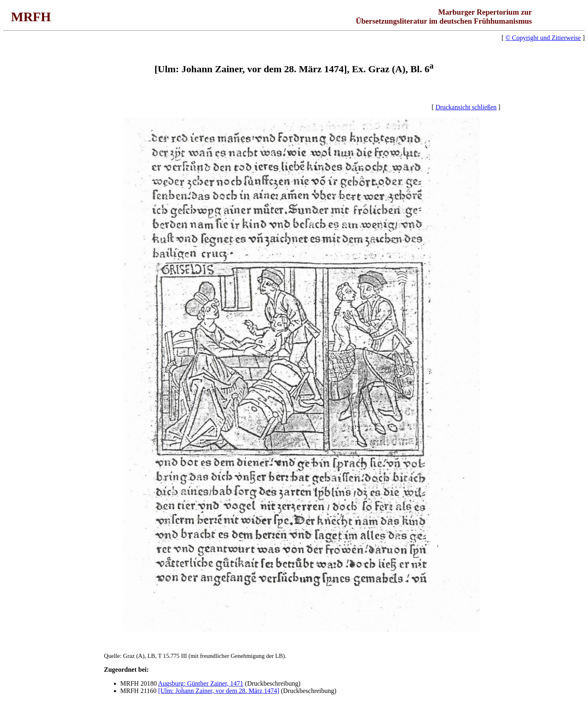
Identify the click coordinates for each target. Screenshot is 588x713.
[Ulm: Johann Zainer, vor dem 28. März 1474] (219, 691)
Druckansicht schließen (466, 107)
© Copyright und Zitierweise (543, 38)
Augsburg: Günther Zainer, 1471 (201, 683)
